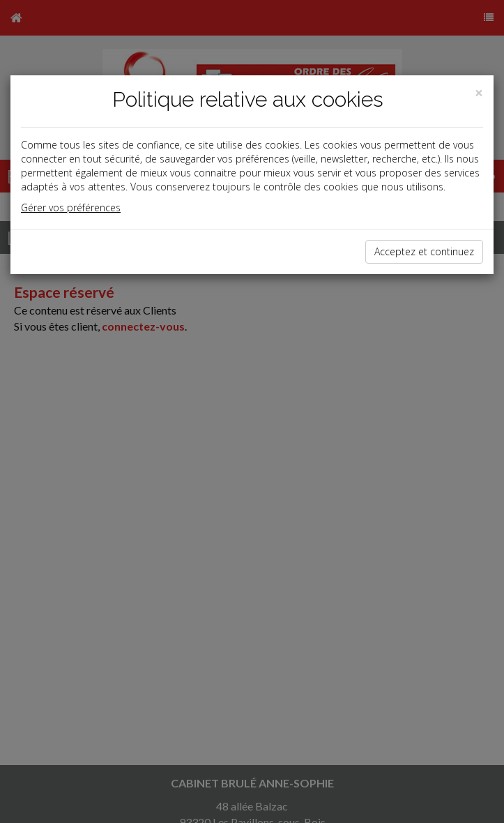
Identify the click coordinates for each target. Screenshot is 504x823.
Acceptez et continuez (424, 251)
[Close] (479, 93)
